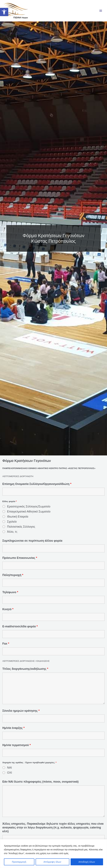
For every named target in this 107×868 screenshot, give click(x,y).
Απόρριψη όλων (52, 862)
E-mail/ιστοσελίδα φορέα (20, 629)
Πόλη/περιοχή (13, 577)
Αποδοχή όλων (87, 862)
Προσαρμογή (19, 862)
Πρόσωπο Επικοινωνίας (20, 560)
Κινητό (8, 612)
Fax (6, 646)
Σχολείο (12, 524)
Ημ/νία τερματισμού (17, 748)
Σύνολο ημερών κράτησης (21, 713)
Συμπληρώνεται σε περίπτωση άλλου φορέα (32, 543)
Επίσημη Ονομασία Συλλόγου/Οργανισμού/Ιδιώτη (37, 486)
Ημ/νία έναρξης (13, 730)
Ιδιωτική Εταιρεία (18, 519)
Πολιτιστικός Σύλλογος (21, 529)
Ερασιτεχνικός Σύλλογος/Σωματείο (29, 509)
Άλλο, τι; (12, 534)
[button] (4, 12)
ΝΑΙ (9, 770)
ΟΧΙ (10, 775)
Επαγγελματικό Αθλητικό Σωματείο (29, 514)
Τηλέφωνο (10, 595)
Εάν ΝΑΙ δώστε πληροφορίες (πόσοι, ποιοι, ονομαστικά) (40, 784)
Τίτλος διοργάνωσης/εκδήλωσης (25, 671)
